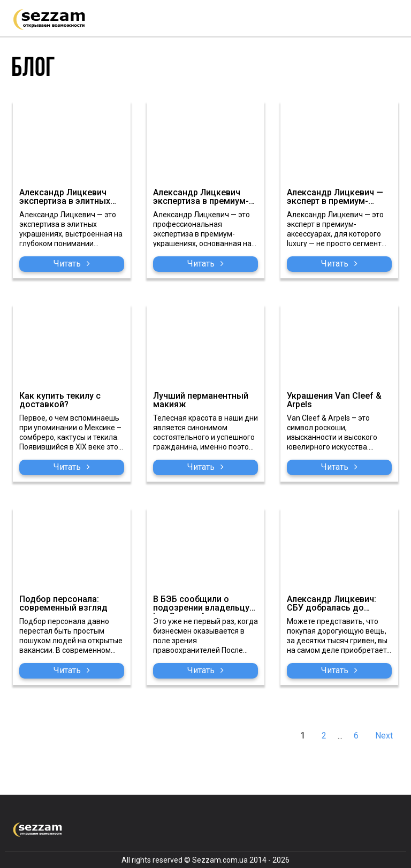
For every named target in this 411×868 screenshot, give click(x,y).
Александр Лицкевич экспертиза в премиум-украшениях (201, 198)
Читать (72, 264)
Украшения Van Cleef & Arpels (334, 401)
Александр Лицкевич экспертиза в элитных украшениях (65, 198)
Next (384, 736)
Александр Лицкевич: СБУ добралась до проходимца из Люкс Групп (332, 604)
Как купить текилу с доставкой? (60, 401)
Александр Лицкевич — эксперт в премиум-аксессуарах (335, 198)
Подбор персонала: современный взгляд (63, 604)
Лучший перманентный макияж (201, 401)
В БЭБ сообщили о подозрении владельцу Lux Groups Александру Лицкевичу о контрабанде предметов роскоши (204, 604)
